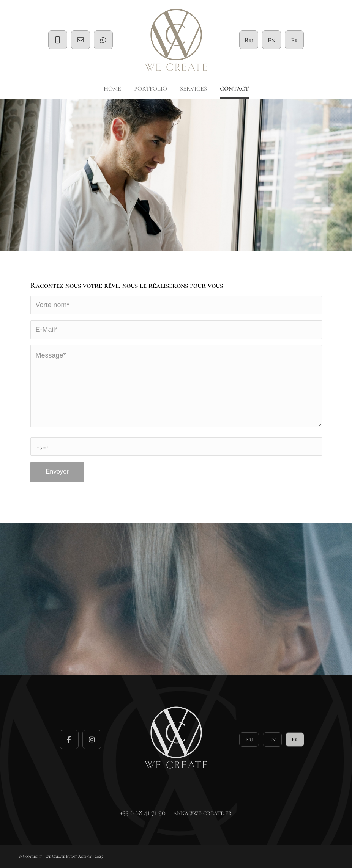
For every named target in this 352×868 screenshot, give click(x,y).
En (271, 40)
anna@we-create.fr (203, 813)
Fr (294, 40)
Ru (249, 40)
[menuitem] (112, 89)
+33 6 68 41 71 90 (143, 813)
